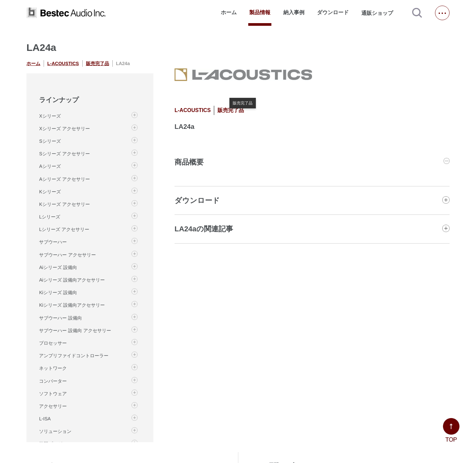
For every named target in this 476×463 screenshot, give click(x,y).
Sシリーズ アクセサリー (64, 154)
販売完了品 (98, 63)
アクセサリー (53, 406)
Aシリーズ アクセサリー (64, 179)
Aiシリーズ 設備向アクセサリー (72, 280)
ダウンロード (333, 12)
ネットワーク (53, 368)
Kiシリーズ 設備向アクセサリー (72, 305)
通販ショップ (380, 13)
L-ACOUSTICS (63, 63)
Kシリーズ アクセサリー (64, 204)
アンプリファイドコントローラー (74, 356)
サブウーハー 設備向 (60, 318)
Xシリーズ (50, 116)
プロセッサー (53, 343)
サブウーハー (53, 242)
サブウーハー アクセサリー (67, 255)
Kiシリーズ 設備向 (58, 292)
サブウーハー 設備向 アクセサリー (75, 330)
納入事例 (294, 12)
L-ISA (45, 419)
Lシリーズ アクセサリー (64, 229)
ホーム (229, 12)
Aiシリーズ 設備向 (58, 267)
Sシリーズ (50, 141)
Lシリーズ (50, 217)
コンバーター (53, 381)
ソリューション (55, 431)
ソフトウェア (53, 394)
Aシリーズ (50, 166)
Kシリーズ (50, 192)
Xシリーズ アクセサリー (64, 129)
